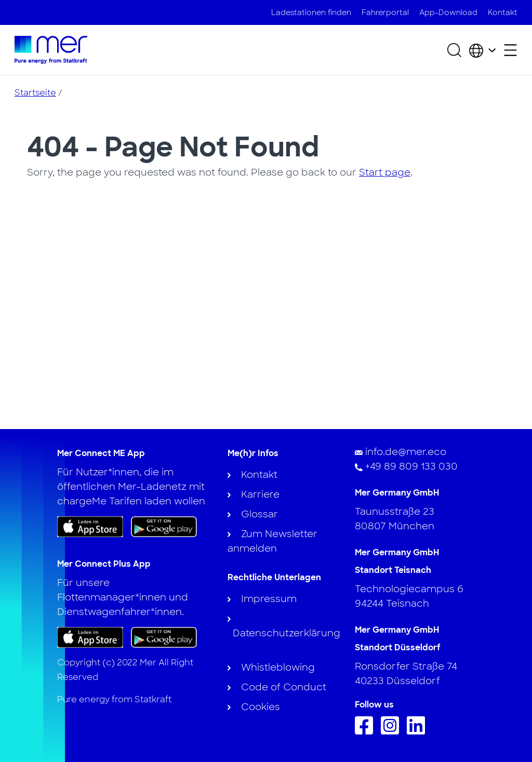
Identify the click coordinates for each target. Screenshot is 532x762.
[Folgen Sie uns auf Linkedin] (418, 731)
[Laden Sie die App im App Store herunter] (90, 527)
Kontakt (503, 12)
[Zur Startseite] (51, 50)
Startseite (35, 93)
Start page (385, 172)
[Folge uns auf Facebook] (367, 731)
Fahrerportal (385, 12)
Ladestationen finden (311, 12)
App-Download (448, 12)
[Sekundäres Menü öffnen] (510, 50)
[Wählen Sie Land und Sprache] (482, 50)
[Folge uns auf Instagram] (393, 731)
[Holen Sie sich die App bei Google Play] (164, 526)
